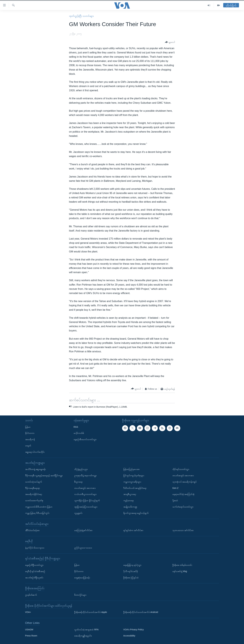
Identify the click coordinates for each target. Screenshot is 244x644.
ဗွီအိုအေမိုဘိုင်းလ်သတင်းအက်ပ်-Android (141, 612)
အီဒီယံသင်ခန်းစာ (32, 530)
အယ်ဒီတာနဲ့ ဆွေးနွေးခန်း (36, 469)
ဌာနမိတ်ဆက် (31, 595)
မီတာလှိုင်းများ (80, 595)
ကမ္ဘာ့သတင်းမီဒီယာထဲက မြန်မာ (39, 507)
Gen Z (175, 488)
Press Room (31, 636)
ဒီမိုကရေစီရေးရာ (33, 488)
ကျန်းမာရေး (129, 500)
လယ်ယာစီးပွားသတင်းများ (85, 494)
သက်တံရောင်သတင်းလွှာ (183, 507)
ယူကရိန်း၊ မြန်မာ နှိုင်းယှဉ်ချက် (87, 500)
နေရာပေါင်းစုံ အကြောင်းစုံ (184, 494)
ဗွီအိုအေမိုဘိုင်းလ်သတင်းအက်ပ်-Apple (91, 612)
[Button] (170, 42)
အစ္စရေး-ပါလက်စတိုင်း (35, 452)
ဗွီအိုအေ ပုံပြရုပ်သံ (131, 577)
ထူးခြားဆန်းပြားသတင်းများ (86, 507)
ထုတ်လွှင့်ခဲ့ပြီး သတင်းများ (81, 16)
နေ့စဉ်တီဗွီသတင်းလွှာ (34, 565)
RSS (76, 427)
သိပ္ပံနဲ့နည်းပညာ (81, 469)
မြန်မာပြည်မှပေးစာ (132, 469)
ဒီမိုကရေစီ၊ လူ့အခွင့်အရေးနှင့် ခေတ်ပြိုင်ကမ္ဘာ (44, 475)
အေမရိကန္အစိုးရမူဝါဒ (83, 636)
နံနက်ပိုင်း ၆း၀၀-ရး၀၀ (35, 548)
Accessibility (129, 636)
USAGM (29, 630)
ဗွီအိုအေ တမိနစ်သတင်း (182, 565)
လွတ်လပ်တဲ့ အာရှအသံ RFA (86, 630)
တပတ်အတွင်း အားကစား (85, 488)
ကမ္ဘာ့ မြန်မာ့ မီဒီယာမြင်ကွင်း (37, 513)
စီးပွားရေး (78, 482)
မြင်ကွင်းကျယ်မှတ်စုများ (134, 475)
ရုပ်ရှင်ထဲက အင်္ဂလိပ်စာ (133, 530)
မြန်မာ (28, 427)
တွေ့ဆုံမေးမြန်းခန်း (82, 577)
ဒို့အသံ (175, 500)
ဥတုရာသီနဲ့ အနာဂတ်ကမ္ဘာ (86, 475)
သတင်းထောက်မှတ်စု (34, 500)
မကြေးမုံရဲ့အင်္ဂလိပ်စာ (83, 530)
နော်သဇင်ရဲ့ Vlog (180, 571)
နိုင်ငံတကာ (30, 433)
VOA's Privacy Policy (134, 630)
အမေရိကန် (30, 439)
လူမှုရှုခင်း (78, 513)
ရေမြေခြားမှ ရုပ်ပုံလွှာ (132, 565)
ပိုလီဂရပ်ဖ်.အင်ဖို (131, 571)
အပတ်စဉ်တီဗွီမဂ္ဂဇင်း (34, 577)
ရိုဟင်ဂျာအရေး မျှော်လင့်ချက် (136, 513)
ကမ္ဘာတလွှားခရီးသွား (132, 482)
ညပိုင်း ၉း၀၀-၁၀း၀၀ (83, 548)
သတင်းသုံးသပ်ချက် (34, 482)
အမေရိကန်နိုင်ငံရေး (34, 494)
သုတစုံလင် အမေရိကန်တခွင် (185, 482)
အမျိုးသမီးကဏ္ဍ (130, 507)
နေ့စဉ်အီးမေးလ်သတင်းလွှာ (85, 439)
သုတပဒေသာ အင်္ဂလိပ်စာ (183, 530)
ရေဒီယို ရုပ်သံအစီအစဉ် (35, 571)
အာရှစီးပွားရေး (130, 494)
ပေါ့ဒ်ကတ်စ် (79, 433)
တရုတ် (28, 446)
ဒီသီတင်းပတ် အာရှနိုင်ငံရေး (135, 488)
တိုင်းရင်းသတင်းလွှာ (181, 469)
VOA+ (28, 612)
